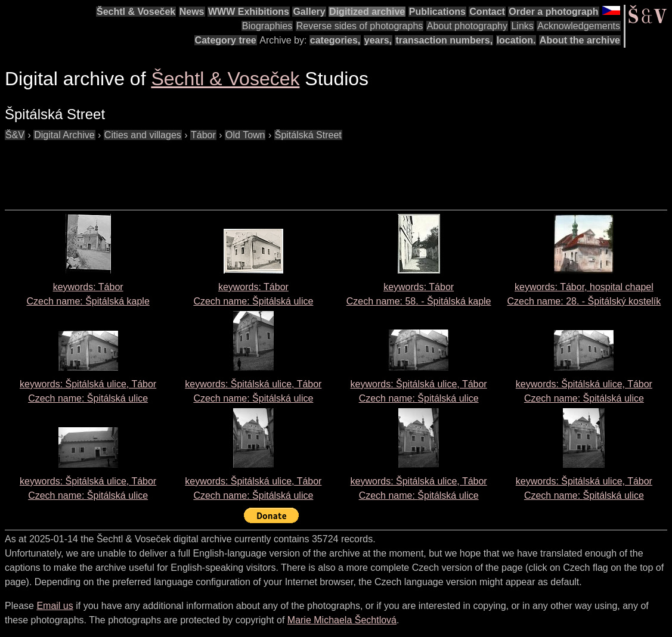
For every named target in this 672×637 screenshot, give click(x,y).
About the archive (580, 40)
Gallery (309, 12)
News (192, 12)
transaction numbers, (444, 40)
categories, (335, 40)
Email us (55, 606)
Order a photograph (553, 12)
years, (378, 40)
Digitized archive (367, 12)
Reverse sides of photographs (360, 26)
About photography (467, 26)
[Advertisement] (222, 169)
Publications (437, 12)
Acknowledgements (579, 26)
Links (522, 26)
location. (516, 40)
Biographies (267, 26)
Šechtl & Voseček (136, 12)
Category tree (226, 40)
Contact (487, 12)
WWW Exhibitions (249, 12)
